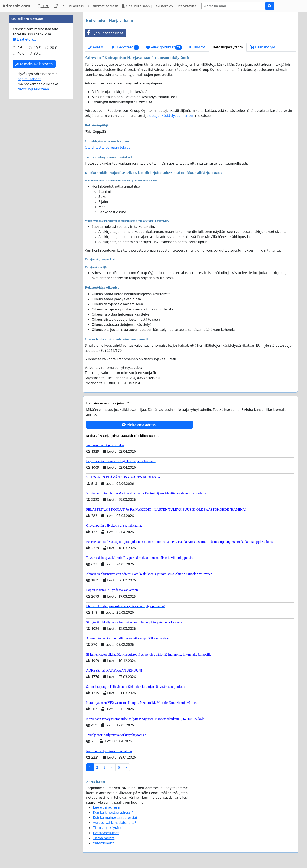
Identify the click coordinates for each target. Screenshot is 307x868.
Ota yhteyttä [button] (187, 6)
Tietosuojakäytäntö (228, 47)
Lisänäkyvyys (263, 47)
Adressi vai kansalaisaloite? (114, 823)
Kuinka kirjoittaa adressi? (113, 812)
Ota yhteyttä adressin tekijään (109, 147)
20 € (54, 48)
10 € (37, 48)
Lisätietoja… (24, 39)
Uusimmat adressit (103, 6)
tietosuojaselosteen (33, 89)
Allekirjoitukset (164, 47)
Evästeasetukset (106, 833)
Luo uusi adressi (69, 6)
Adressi (96, 47)
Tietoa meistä (104, 838)
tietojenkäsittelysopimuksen (172, 116)
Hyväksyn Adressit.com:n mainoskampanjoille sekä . (38, 81)
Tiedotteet (125, 47)
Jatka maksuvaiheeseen (34, 64)
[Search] (233, 6)
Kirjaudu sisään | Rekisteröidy (147, 6)
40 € (21, 53)
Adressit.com (16, 6)
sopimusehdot (29, 79)
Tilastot (197, 47)
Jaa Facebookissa (104, 33)
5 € (20, 48)
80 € (37, 53)
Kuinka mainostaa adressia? (115, 817)
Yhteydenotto (104, 843)
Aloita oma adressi (140, 425)
